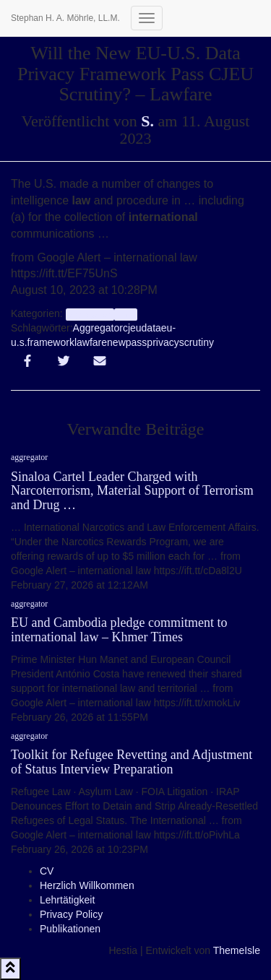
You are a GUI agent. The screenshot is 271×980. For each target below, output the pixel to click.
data (151, 328)
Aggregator (98, 328)
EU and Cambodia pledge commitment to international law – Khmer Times (119, 630)
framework (51, 342)
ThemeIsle (237, 950)
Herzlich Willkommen (87, 885)
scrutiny (197, 342)
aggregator (90, 314)
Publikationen (70, 929)
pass (137, 342)
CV (47, 871)
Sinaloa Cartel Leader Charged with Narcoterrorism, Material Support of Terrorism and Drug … (132, 491)
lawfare (91, 342)
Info (125, 314)
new (116, 342)
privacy (163, 342)
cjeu (132, 328)
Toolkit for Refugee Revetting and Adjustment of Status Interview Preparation (132, 762)
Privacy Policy (71, 914)
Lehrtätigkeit (67, 900)
